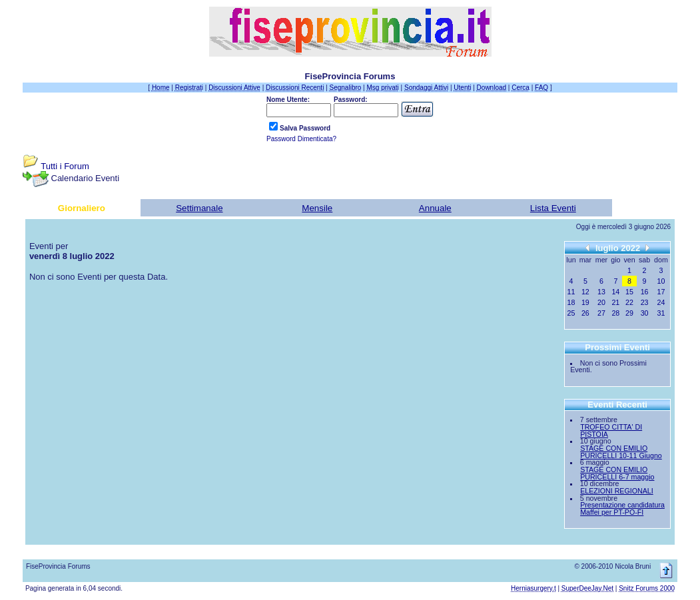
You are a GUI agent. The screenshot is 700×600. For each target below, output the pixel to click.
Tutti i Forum (65, 166)
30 (645, 313)
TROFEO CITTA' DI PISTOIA (611, 431)
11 (571, 292)
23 (645, 302)
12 (585, 292)
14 (615, 292)
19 (585, 302)
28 (615, 313)
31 (661, 313)
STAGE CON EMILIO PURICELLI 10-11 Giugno (621, 452)
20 (601, 302)
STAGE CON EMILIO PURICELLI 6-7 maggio (617, 473)
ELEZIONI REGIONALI (617, 491)
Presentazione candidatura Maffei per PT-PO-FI (622, 508)
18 (571, 302)
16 (645, 292)
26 (585, 313)
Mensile (317, 208)
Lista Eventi (553, 208)
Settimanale (199, 208)
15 (629, 292)
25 (571, 313)
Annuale (435, 208)
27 (601, 313)
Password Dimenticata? (301, 139)
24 (661, 302)
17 (661, 292)
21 (615, 302)
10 (661, 281)
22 (629, 302)
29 (629, 313)
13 (601, 292)
